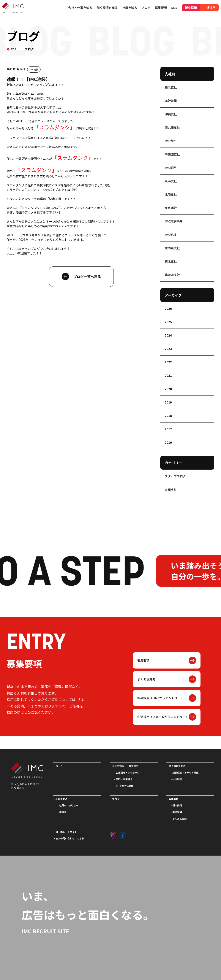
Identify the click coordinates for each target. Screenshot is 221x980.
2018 (168, 416)
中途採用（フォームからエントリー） (163, 717)
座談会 (63, 812)
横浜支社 (171, 87)
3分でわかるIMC (125, 786)
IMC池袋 (34, 69)
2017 (168, 429)
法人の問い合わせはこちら (70, 838)
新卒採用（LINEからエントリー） (160, 698)
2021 (168, 375)
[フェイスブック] (123, 834)
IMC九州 (170, 141)
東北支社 (171, 261)
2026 (168, 308)
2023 (168, 349)
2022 (168, 362)
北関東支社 (172, 248)
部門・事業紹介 (124, 779)
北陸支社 (171, 194)
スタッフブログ (175, 476)
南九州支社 (172, 127)
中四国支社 (172, 154)
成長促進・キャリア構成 (185, 772)
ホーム (59, 766)
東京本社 (171, 208)
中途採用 (210, 8)
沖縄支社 (171, 114)
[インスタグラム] (113, 834)
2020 (168, 389)
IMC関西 (170, 168)
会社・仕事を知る (80, 8)
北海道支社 (172, 275)
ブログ (146, 8)
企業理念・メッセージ (128, 772)
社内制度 (177, 779)
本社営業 (171, 101)
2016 (168, 442)
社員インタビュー (69, 805)
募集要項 (143, 660)
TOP (14, 49)
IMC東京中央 (174, 221)
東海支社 (171, 181)
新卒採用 (191, 8)
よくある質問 (146, 679)
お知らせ (171, 489)
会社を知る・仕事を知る (125, 766)
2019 (168, 402)
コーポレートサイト (66, 832)
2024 (168, 335)
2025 (168, 322)
